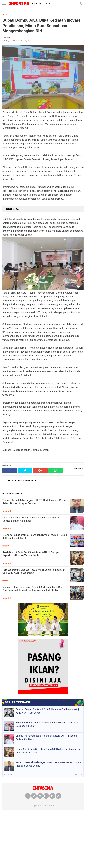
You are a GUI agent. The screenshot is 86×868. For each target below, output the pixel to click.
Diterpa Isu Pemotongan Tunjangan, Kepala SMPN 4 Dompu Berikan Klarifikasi (31, 519)
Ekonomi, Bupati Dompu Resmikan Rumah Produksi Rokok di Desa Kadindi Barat (35, 537)
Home (5, 15)
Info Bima (51, 806)
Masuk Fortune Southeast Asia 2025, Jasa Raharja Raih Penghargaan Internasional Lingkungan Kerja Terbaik (33, 589)
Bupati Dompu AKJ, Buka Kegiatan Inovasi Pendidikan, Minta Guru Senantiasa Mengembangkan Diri (41, 26)
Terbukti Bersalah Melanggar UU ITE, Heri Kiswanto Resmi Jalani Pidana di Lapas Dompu (34, 502)
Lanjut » (78, 774)
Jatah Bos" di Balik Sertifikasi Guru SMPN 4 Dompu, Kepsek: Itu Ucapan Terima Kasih (31, 554)
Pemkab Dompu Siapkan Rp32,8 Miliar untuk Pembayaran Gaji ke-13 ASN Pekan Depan (34, 571)
